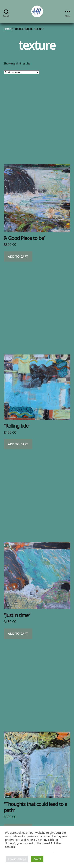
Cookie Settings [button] (17, 859)
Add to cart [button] (18, 256)
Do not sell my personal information (29, 851)
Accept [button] (37, 859)
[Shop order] (22, 72)
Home (7, 29)
